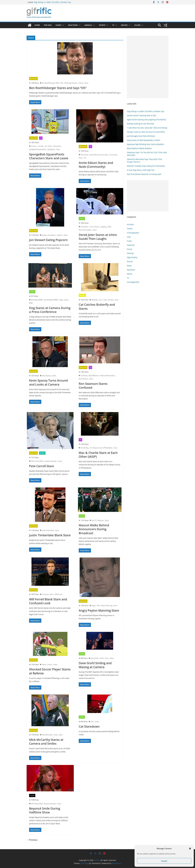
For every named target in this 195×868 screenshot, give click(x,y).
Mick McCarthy (47, 735)
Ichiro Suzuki (94, 227)
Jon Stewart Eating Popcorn (48, 240)
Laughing (103, 227)
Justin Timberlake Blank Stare (50, 535)
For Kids (48, 25)
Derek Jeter (85, 227)
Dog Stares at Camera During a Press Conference (50, 310)
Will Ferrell (59, 594)
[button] (190, 849)
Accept (164, 861)
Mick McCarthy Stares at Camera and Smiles (46, 742)
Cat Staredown (89, 726)
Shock (81, 83)
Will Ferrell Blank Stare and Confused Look (48, 601)
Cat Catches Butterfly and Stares (97, 306)
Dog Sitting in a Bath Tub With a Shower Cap (52, 2)
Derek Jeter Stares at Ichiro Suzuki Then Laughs (98, 237)
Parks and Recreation (107, 375)
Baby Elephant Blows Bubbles (139, 148)
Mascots (101, 520)
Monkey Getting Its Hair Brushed (141, 124)
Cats (100, 300)
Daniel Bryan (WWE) (51, 300)
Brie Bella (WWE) (37, 300)
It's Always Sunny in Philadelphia (101, 448)
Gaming (130, 253)
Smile (102, 658)
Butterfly (95, 300)
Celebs (137, 25)
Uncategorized (133, 282)
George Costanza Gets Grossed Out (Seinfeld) (146, 132)
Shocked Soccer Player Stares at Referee (50, 671)
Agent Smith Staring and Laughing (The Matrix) (146, 120)
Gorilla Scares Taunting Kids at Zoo (142, 115)
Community (113, 155)
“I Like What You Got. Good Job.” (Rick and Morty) (147, 128)
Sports (102, 25)
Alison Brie (84, 155)
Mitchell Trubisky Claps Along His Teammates (146, 166)
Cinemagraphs (133, 233)
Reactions (73, 25)
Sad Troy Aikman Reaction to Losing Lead (144, 174)
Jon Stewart (52, 235)
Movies (124, 25)
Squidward (51, 149)
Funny (59, 25)
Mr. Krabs (48, 146)
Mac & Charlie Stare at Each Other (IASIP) (98, 455)
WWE (31, 303)
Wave (112, 658)
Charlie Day (85, 448)
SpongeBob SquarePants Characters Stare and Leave (49, 156)
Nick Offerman (94, 375)
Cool (129, 237)
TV (113, 25)
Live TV (94, 520)
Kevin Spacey (46, 376)
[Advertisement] (148, 67)
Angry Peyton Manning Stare (99, 610)
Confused (84, 375)
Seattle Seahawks (51, 461)
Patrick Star (57, 146)
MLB (109, 227)
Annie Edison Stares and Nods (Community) (96, 165)
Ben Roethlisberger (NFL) (51, 83)
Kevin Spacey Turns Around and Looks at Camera (48, 382)
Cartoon (34, 146)
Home (37, 25)
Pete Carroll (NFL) (37, 461)
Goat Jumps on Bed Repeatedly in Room (144, 140)
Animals (88, 25)
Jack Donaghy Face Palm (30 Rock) (141, 136)
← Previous (32, 840)
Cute (105, 300)
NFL (62, 83)
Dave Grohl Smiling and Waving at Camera (95, 665)
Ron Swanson (83, 379)
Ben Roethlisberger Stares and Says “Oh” (58, 88)
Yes (85, 158)
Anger (94, 606)
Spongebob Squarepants (38, 149)
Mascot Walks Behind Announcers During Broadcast (94, 529)
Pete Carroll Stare (42, 466)
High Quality (132, 257)
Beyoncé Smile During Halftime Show (45, 810)
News (129, 266)
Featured (131, 245)
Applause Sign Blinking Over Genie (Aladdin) (145, 144)
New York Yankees (85, 230)
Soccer (50, 664)
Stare (86, 83)
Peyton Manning (107, 606)
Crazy (129, 241)
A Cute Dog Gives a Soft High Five (141, 170)
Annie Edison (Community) (99, 155)
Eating (44, 235)
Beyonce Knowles (50, 804)
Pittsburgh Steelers (71, 83)
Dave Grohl (95, 658)
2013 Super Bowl (37, 804)
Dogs (61, 300)
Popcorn (60, 235)
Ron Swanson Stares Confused (93, 386)
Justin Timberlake (48, 530)
